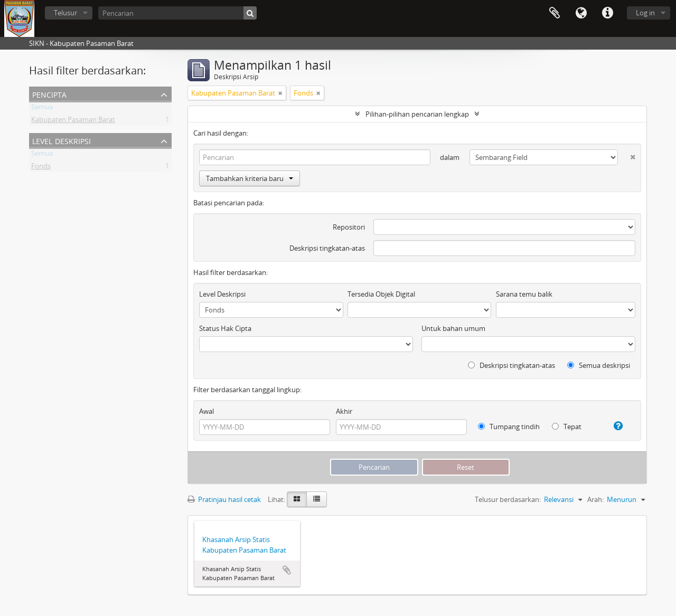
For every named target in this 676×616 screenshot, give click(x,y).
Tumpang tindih (509, 427)
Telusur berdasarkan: (508, 499)
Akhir (344, 411)
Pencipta (49, 94)
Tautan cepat (607, 13)
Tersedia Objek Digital (381, 294)
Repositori (349, 227)
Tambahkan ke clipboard (287, 570)
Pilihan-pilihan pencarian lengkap (417, 114)
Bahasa (581, 13)
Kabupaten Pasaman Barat (73, 121)
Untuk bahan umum (453, 328)
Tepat (567, 427)
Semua (42, 109)
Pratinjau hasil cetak (224, 499)
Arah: (595, 499)
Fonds (41, 168)
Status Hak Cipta (225, 328)
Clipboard (555, 13)
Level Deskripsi (62, 140)
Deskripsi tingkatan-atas (327, 248)
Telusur (65, 13)
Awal (206, 411)
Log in (645, 13)
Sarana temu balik (524, 294)
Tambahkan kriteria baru (250, 178)
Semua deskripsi (599, 365)
